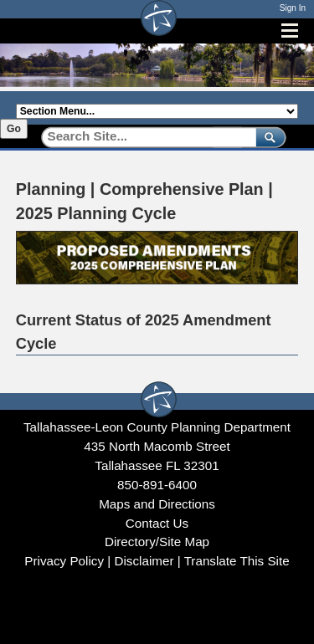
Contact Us (157, 523)
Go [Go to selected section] (14, 129)
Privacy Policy (64, 561)
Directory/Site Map (157, 542)
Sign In (293, 8)
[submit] (268, 137)
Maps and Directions (157, 504)
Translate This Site (237, 561)
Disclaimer (144, 561)
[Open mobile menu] (290, 31)
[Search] (143, 137)
